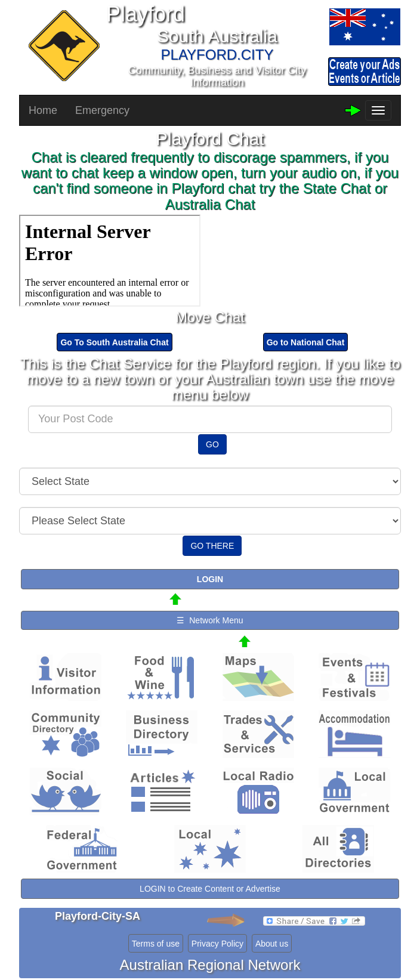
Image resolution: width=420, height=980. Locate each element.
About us (272, 944)
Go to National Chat (306, 342)
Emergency (102, 110)
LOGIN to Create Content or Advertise (210, 889)
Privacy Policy (217, 944)
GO (212, 444)
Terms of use (156, 944)
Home (43, 110)
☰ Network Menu (210, 620)
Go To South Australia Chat (114, 342)
